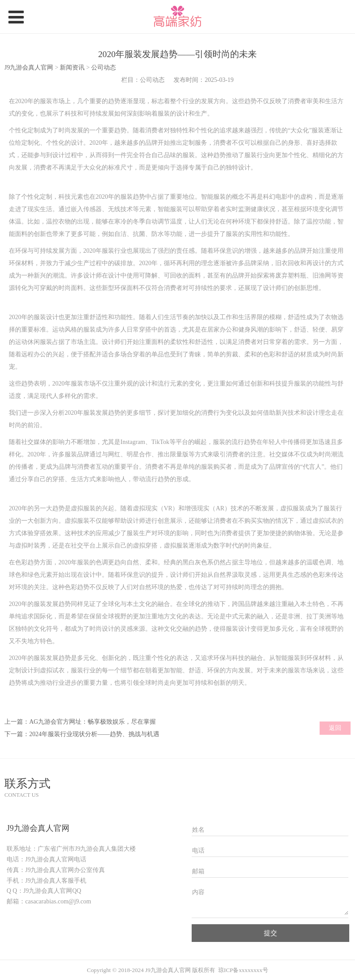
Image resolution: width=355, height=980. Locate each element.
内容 (198, 892)
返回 (335, 728)
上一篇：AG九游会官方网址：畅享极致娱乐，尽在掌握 (80, 722)
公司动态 (104, 68)
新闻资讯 (73, 68)
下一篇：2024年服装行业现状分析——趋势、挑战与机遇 (82, 734)
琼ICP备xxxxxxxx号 (243, 970)
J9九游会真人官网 (29, 68)
